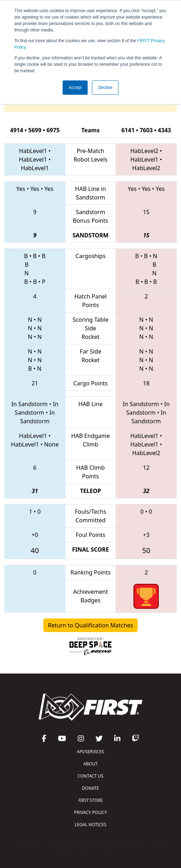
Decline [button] (105, 88)
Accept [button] (75, 88)
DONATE (90, 788)
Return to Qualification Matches (90, 625)
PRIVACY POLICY (90, 812)
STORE (90, 800)
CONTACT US (90, 776)
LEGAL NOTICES (91, 825)
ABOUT (90, 764)
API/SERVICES (90, 752)
